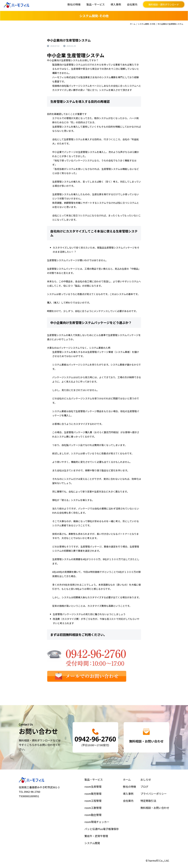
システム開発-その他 (146, 24)
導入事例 (116, 4)
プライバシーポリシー (154, 801)
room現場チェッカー (99, 818)
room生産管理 (96, 797)
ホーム (133, 24)
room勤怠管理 (96, 814)
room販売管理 (96, 801)
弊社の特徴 (74, 4)
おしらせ (149, 793)
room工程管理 (96, 805)
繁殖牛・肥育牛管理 (98, 827)
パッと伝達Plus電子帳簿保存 (102, 823)
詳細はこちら (95, 737)
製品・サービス (96, 4)
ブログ (149, 797)
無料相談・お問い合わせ (155, 810)
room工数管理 (96, 810)
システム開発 (96, 831)
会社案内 (132, 4)
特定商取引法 (151, 805)
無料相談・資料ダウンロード (164, 4)
